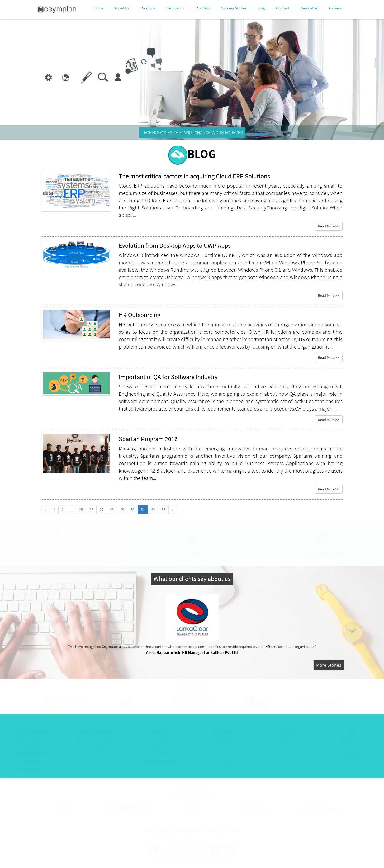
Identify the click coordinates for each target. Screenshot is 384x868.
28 (112, 510)
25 (81, 510)
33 (163, 510)
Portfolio (203, 8)
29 (122, 510)
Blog (261, 8)
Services (175, 8)
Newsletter (309, 8)
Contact (283, 8)
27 (102, 510)
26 (91, 510)
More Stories (329, 665)
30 (132, 510)
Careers (335, 8)
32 (153, 510)
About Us (122, 8)
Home (99, 8)
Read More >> (329, 226)
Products (148, 8)
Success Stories (234, 8)
